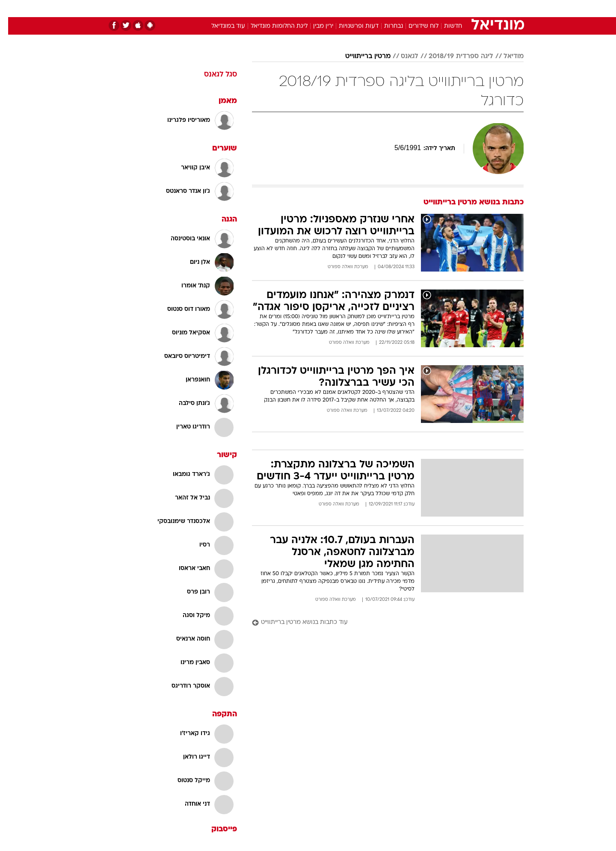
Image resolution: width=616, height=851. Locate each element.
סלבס (376, 8)
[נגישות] (12, 9)
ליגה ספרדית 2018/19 (453, 56)
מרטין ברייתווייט (360, 56)
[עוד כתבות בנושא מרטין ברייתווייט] (380, 623)
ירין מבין (315, 26)
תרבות (403, 8)
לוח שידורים (415, 26)
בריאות (303, 8)
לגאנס (401, 56)
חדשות (459, 8)
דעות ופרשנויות (351, 26)
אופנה (210, 8)
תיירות (274, 8)
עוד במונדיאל (220, 26)
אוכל (329, 8)
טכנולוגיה (242, 8)
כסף (352, 8)
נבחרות (385, 26)
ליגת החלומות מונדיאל (271, 26)
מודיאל (505, 56)
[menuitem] (454, 9)
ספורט (431, 8)
